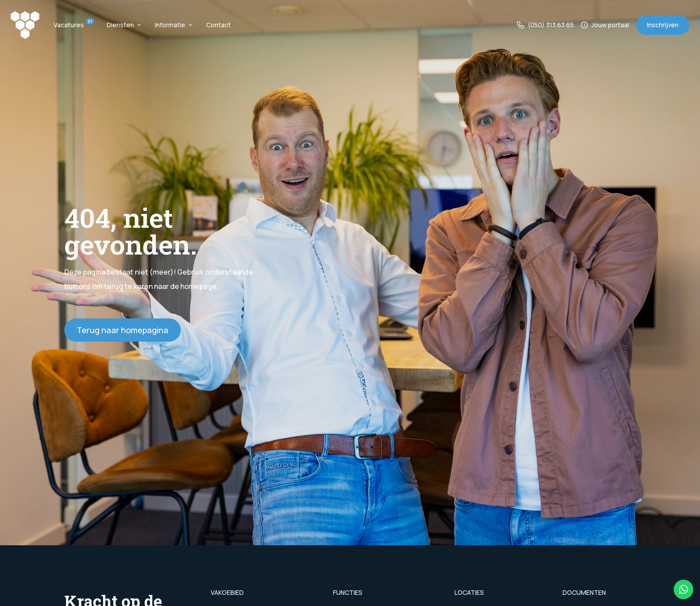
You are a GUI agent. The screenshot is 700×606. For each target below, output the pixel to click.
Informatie (173, 25)
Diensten (124, 25)
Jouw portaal (605, 25)
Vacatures (73, 25)
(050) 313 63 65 (545, 25)
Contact (219, 25)
